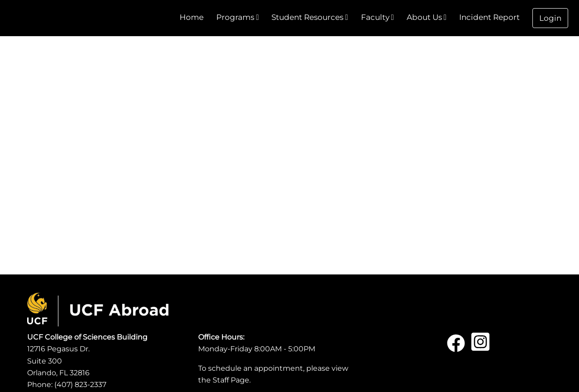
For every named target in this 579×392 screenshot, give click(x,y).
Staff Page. (232, 380)
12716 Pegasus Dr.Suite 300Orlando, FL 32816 (58, 361)
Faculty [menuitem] (377, 17)
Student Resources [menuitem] (310, 17)
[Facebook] (456, 347)
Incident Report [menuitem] (489, 17)
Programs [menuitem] (237, 17)
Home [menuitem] (192, 17)
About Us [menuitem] (427, 17)
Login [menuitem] (550, 18)
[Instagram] (480, 347)
